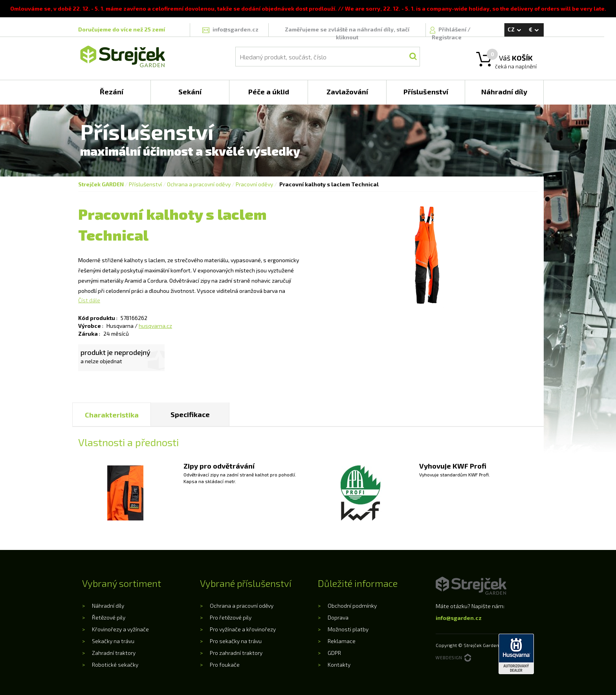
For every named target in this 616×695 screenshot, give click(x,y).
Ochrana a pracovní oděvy (199, 184)
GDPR (334, 653)
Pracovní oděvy (254, 184)
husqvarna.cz (155, 326)
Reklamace (342, 641)
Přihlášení (453, 29)
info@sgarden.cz (459, 618)
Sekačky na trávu (113, 641)
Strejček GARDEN (101, 184)
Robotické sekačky (115, 665)
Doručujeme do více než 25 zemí (122, 29)
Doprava (338, 617)
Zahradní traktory (114, 653)
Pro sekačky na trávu (236, 641)
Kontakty (339, 665)
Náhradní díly (108, 606)
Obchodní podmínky (352, 606)
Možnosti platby (348, 629)
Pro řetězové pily (231, 617)
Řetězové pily (109, 617)
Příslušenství (145, 184)
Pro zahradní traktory (236, 653)
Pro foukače (225, 665)
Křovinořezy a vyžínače (120, 629)
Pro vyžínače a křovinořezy (243, 629)
